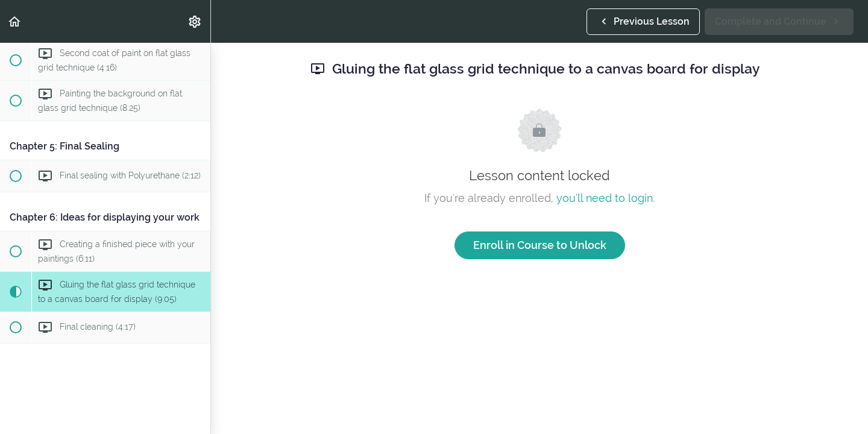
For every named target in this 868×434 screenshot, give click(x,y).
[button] (15, 21)
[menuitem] (195, 21)
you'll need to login (605, 198)
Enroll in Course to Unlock (540, 245)
